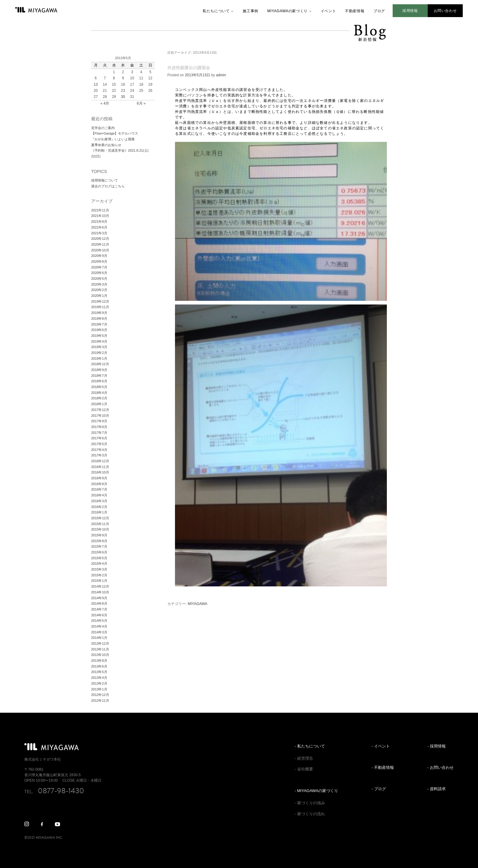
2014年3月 (99, 632)
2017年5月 (99, 444)
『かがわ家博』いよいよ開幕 (113, 139)
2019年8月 (99, 319)
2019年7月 (99, 324)
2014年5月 (99, 621)
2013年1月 (99, 689)
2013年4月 (99, 678)
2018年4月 (99, 393)
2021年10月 (100, 216)
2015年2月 (99, 575)
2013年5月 (99, 672)
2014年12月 (100, 586)
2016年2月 (99, 507)
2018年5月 (99, 387)
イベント (328, 11)
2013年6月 (99, 666)
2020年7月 (99, 267)
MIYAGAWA (198, 604)
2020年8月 (99, 261)
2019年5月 (99, 336)
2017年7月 (99, 433)
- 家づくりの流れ (310, 814)
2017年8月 (99, 427)
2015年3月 (99, 569)
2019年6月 (99, 330)
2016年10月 (100, 472)
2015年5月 (99, 558)
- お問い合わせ (441, 767)
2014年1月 (99, 638)
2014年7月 (99, 609)
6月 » (141, 103)
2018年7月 (99, 376)
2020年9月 (99, 256)
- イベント (381, 746)
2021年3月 (99, 233)
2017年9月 (99, 421)
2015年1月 (99, 581)
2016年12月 (100, 461)
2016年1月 (99, 512)
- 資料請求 (437, 789)
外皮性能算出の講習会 (189, 68)
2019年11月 (100, 307)
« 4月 (105, 103)
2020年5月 (99, 279)
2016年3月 (99, 501)
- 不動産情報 (383, 767)
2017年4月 (99, 450)
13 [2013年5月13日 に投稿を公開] (96, 85)
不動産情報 (355, 11)
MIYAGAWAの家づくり (287, 11)
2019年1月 (99, 358)
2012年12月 (100, 695)
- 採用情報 (437, 746)
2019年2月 (99, 353)
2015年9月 (99, 535)
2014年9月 (99, 598)
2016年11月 (100, 467)
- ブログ (379, 789)
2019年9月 (99, 313)
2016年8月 (99, 484)
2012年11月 (100, 701)
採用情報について (105, 180)
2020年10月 (100, 250)
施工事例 (250, 11)
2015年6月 (99, 552)
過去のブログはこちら (108, 186)
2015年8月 (99, 541)
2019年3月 (99, 347)
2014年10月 (100, 592)
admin (221, 75)
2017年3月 (99, 455)
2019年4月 (99, 341)
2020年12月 (100, 239)
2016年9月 (99, 478)
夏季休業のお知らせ (106, 145)
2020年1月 (99, 296)
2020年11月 (100, 244)
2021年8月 (99, 222)
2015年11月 (100, 524)
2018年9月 (99, 370)
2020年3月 (99, 284)
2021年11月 (100, 210)
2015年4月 (99, 564)
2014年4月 (99, 626)
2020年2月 (99, 290)
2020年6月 (99, 273)
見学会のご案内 (103, 128)
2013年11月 (100, 649)
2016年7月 (99, 489)
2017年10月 (100, 416)
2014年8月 (99, 603)
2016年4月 (99, 495)
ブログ (379, 11)
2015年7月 (99, 546)
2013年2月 (99, 683)
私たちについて (216, 11)
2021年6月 (99, 227)
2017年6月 (99, 438)
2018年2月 (99, 398)
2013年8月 (99, 661)
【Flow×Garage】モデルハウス (115, 133)
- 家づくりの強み (310, 803)
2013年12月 (100, 643)
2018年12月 (100, 364)
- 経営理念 (304, 758)
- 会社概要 (304, 769)
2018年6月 (99, 381)
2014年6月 (99, 615)
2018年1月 (99, 404)
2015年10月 (100, 529)
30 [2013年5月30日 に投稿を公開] (123, 97)
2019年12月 (100, 301)
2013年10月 (100, 655)
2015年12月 (100, 518)
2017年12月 (100, 410)
